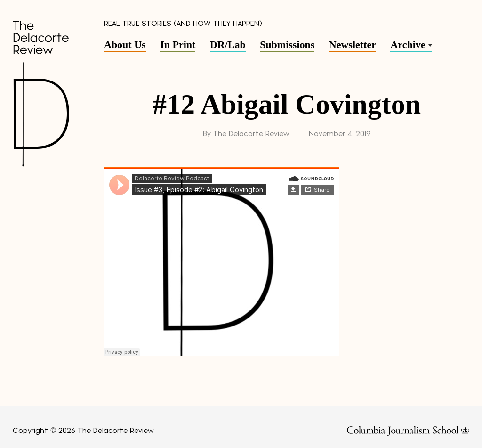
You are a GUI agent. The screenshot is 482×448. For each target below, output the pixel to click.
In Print (178, 45)
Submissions (287, 45)
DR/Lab (228, 45)
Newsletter (353, 45)
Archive (408, 45)
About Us (125, 45)
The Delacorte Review (251, 134)
